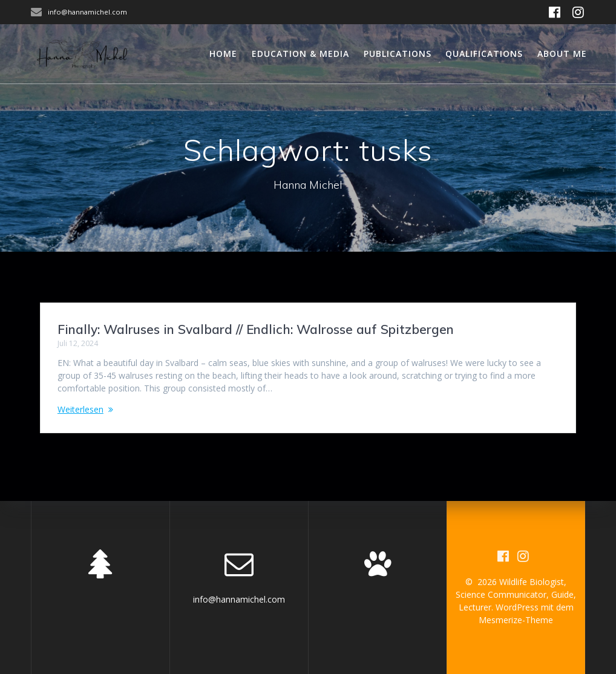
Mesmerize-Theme (516, 620)
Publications (398, 54)
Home (223, 54)
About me (562, 54)
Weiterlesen (80, 409)
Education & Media (300, 54)
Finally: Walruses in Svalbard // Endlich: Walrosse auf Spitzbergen (256, 329)
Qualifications (484, 54)
